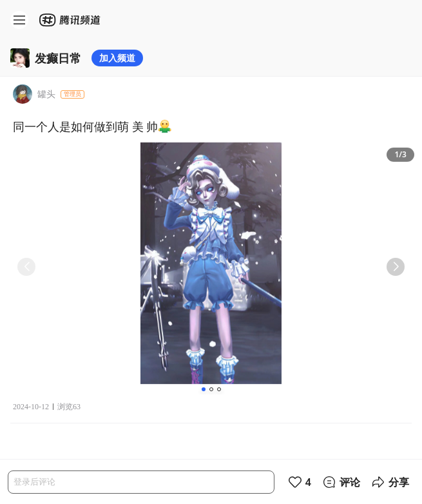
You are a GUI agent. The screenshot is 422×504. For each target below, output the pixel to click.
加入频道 (117, 58)
